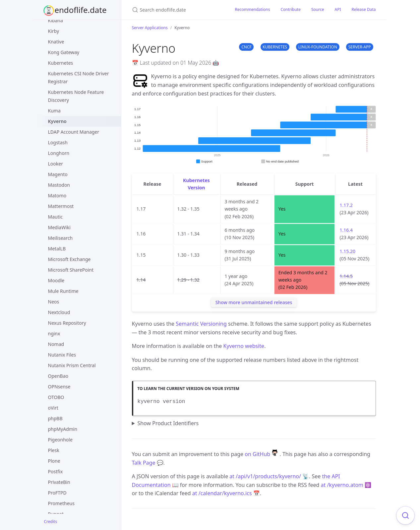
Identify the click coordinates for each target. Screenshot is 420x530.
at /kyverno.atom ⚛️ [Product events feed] (346, 485)
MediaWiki (59, 227)
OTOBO (56, 397)
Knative (56, 42)
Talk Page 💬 (148, 463)
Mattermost (61, 206)
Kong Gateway (64, 52)
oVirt (53, 408)
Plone (54, 461)
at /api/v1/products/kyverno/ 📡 (269, 476)
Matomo (57, 196)
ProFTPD (57, 493)
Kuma (54, 111)
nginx (54, 333)
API (338, 9)
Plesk (54, 450)
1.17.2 (346, 205)
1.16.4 (346, 230)
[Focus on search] (405, 515)
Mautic (56, 217)
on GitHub (262, 454)
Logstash (58, 142)
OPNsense (59, 387)
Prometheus (61, 503)
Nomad (56, 344)
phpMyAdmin (63, 429)
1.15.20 (347, 251)
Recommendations (253, 9)
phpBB (55, 418)
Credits (51, 522)
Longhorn (59, 153)
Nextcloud (59, 312)
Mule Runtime (63, 291)
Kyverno (57, 121)
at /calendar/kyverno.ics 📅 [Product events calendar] (226, 493)
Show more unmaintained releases (254, 302)
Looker (56, 164)
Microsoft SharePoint (71, 270)
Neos (54, 302)
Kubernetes (61, 63)
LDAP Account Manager (74, 132)
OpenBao (58, 376)
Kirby (54, 31)
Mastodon (59, 185)
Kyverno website (244, 346)
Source (318, 9)
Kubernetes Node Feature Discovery (76, 96)
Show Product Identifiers (168, 423)
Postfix (56, 471)
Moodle (56, 280)
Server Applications (150, 28)
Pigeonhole (60, 440)
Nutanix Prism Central (72, 365)
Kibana (56, 20)
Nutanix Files (62, 355)
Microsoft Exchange (69, 259)
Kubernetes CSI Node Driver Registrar (79, 77)
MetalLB (57, 249)
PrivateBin (59, 482)
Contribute (291, 9)
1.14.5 (346, 276)
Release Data (363, 9)
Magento (58, 174)
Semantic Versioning (201, 324)
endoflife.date (81, 10)
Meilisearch (60, 238)
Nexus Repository (67, 323)
